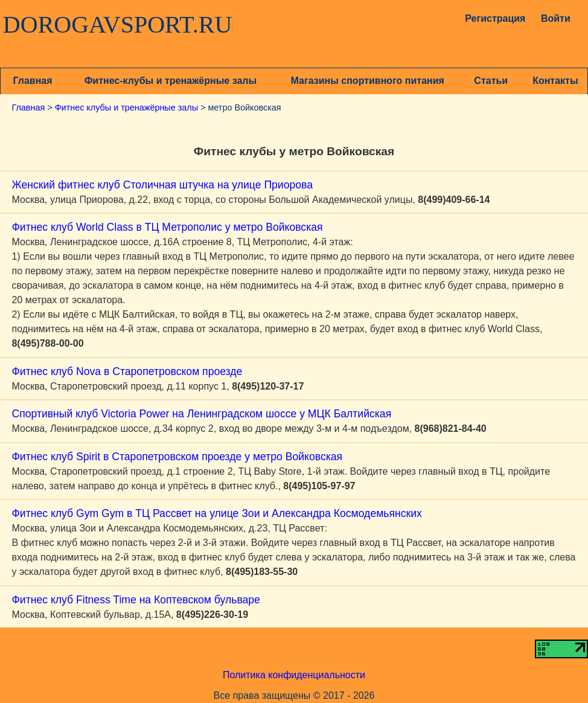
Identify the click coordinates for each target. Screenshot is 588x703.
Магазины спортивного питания (368, 81)
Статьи (491, 81)
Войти (556, 18)
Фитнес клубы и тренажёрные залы (126, 108)
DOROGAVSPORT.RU (118, 25)
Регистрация (491, 18)
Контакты (555, 81)
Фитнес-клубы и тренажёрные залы (171, 81)
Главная (33, 81)
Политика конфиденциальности (294, 675)
